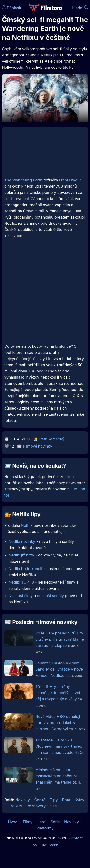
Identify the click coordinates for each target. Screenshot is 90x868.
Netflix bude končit (26, 569)
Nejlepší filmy (21, 596)
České (40, 800)
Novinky (23, 800)
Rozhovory (36, 806)
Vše (53, 806)
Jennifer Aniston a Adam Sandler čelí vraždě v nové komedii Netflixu (59, 669)
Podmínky (39, 844)
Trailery (15, 806)
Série (55, 822)
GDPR (54, 844)
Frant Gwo (68, 180)
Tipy (54, 800)
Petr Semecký (52, 439)
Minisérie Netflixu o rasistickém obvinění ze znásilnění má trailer (56, 776)
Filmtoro (76, 838)
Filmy (28, 822)
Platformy (45, 828)
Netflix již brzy (21, 555)
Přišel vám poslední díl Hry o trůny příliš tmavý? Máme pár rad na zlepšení (60, 639)
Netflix (27, 525)
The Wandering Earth (23, 180)
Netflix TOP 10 (21, 582)
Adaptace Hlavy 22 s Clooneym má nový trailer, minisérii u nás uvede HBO (59, 746)
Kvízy (79, 800)
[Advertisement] (45, 295)
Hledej (80, 8)
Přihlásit (12, 8)
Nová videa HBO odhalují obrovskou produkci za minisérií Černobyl (58, 723)
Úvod (13, 822)
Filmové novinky (38, 446)
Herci (42, 822)
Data (66, 800)
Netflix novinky (22, 541)
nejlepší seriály (50, 596)
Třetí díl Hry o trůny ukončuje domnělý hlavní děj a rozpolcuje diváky (58, 693)
